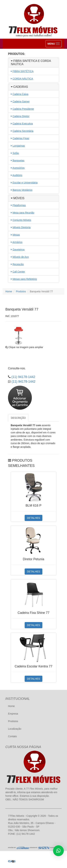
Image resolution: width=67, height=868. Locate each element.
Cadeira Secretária (23, 131)
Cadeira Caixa (20, 94)
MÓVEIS (18, 198)
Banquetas (18, 160)
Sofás (16, 153)
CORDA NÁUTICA (23, 79)
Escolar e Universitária (25, 183)
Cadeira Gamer (21, 101)
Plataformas (19, 205)
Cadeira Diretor (21, 116)
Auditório (17, 175)
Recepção (18, 264)
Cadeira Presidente (23, 109)
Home (9, 291)
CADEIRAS (19, 87)
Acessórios (18, 168)
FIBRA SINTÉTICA (23, 71)
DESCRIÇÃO (18, 418)
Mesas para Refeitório (25, 279)
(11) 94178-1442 (23, 377)
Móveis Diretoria (22, 227)
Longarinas (19, 146)
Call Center (19, 272)
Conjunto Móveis (22, 220)
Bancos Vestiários (22, 190)
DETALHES (33, 518)
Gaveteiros (19, 250)
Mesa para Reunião (23, 213)
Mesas (16, 235)
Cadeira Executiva (23, 124)
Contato (12, 736)
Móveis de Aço (21, 257)
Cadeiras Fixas (21, 138)
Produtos (21, 291)
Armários (17, 242)
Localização (15, 729)
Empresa (13, 714)
